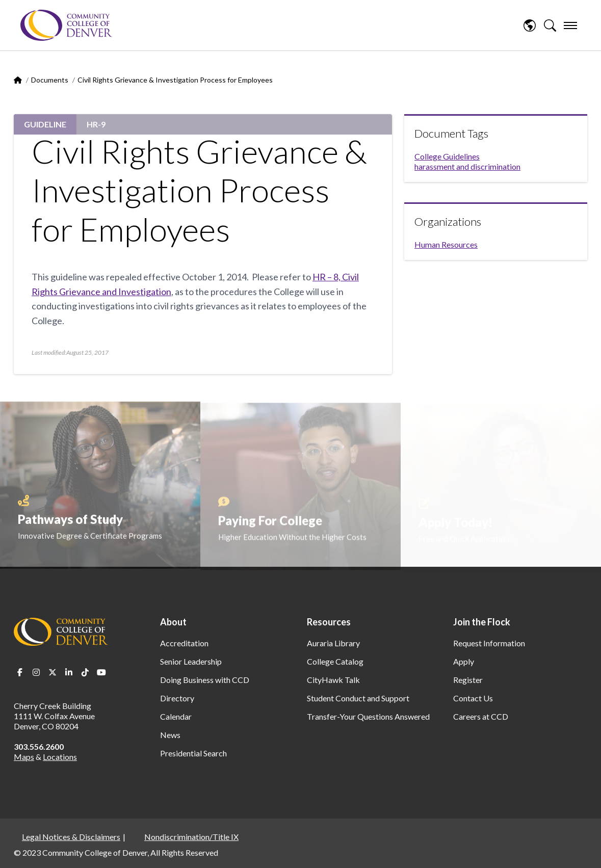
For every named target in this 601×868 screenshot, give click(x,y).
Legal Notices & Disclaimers (71, 837)
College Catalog (335, 661)
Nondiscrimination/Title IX (191, 837)
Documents (50, 80)
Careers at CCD (481, 716)
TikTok (85, 672)
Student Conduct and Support (358, 698)
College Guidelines (447, 156)
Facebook (20, 672)
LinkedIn (69, 672)
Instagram (36, 672)
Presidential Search (193, 753)
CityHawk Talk (333, 680)
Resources (329, 622)
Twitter (53, 672)
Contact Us (473, 698)
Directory (177, 698)
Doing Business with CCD (205, 680)
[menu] (570, 25)
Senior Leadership (191, 661)
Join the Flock (482, 622)
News (170, 735)
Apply (464, 661)
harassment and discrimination (467, 166)
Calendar (176, 716)
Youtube (101, 672)
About (173, 622)
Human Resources (446, 244)
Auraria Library (333, 643)
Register (468, 680)
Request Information (489, 643)
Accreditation (184, 643)
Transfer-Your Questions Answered (368, 716)
